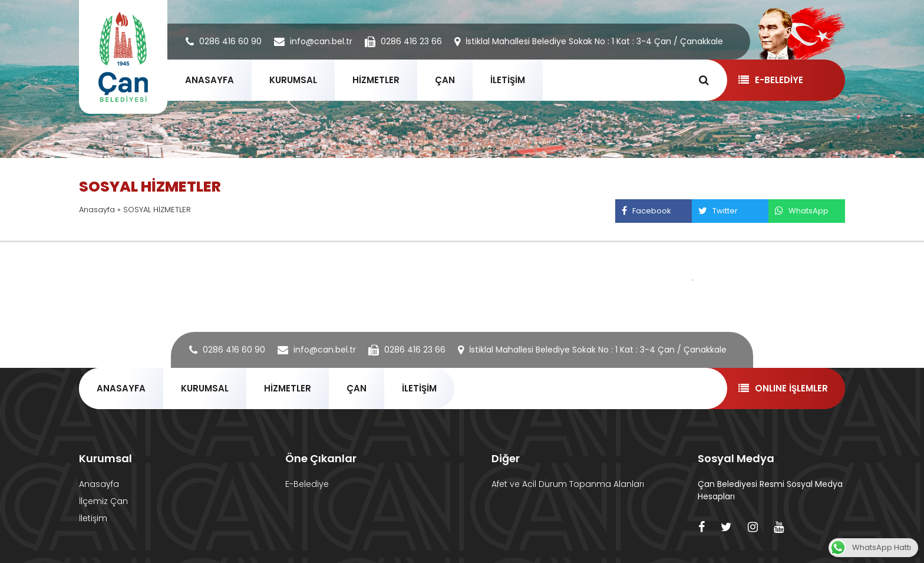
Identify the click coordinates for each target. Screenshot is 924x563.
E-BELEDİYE (770, 80)
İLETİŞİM (508, 80)
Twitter (718, 211)
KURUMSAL (293, 80)
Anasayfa (97, 210)
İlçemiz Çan (103, 501)
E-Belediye (307, 484)
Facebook (646, 211)
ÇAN (445, 80)
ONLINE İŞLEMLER (783, 388)
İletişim (93, 518)
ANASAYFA (209, 80)
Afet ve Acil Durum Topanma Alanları (568, 484)
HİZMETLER (376, 80)
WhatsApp (801, 211)
